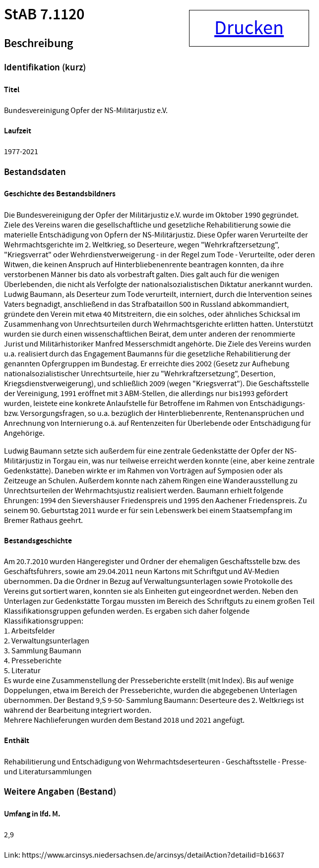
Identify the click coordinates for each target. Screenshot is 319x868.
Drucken (249, 28)
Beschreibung (38, 44)
